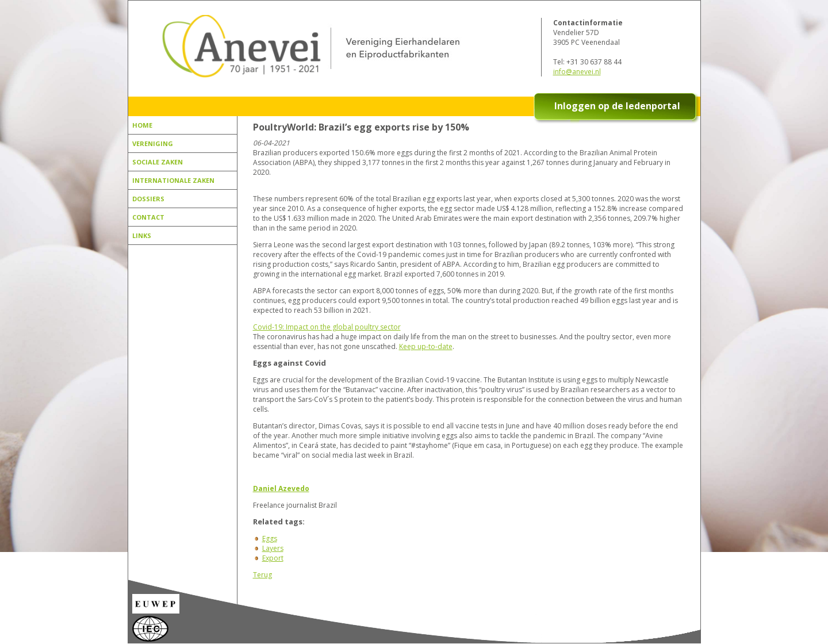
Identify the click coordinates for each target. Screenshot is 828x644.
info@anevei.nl (577, 72)
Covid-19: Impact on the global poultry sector (327, 327)
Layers (273, 548)
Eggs (270, 538)
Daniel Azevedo (281, 488)
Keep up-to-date (426, 346)
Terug (262, 575)
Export (273, 558)
